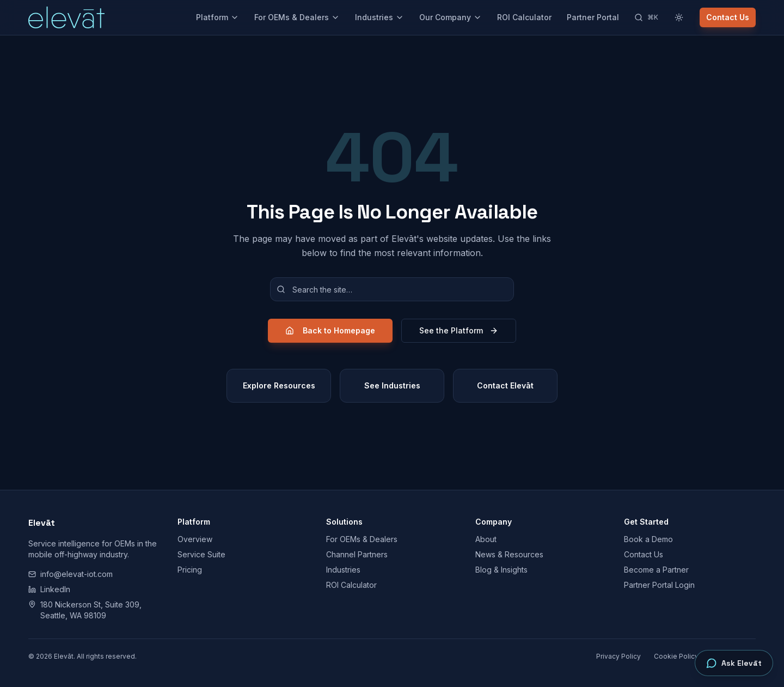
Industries (379, 17)
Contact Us (728, 17)
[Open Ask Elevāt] (734, 663)
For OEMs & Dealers (297, 17)
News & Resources (509, 554)
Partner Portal (593, 17)
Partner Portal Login (659, 585)
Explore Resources (279, 385)
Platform (218, 17)
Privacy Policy (618, 656)
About (486, 539)
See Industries (392, 385)
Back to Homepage (330, 330)
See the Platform (459, 330)
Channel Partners (357, 554)
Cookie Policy (676, 656)
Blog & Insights (501, 570)
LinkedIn (49, 589)
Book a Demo (648, 539)
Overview (195, 539)
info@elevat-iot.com (71, 574)
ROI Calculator (524, 17)
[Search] (646, 17)
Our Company (451, 17)
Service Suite (201, 554)
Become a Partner (656, 570)
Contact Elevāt (505, 385)
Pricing (190, 570)
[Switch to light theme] (679, 17)
